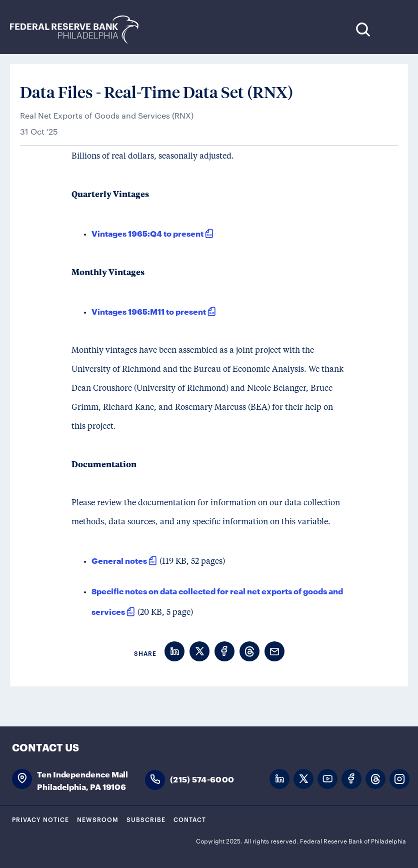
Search (363, 29)
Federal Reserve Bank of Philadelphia (79, 30)
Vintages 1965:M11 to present (149, 311)
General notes (119, 560)
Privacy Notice (40, 819)
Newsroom (98, 819)
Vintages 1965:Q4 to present (147, 233)
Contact (190, 819)
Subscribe (146, 819)
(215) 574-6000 (202, 779)
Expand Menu (393, 29)
